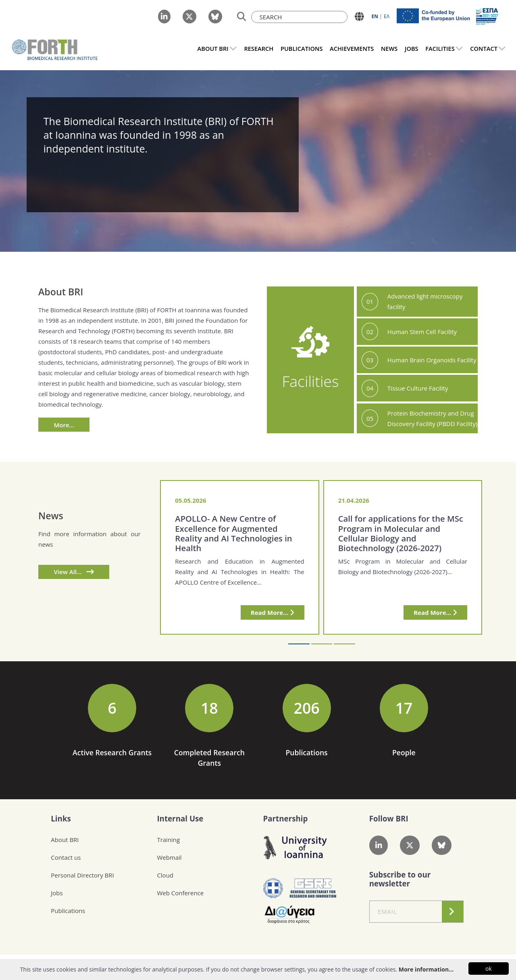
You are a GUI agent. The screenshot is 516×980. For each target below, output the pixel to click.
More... (64, 425)
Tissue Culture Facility (418, 388)
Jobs (57, 893)
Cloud (165, 875)
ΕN (375, 16)
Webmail (169, 857)
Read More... (273, 612)
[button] (299, 644)
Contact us (66, 857)
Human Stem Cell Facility (422, 332)
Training (168, 840)
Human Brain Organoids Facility (432, 360)
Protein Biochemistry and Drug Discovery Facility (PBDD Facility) (433, 418)
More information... (426, 969)
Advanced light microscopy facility (425, 301)
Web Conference (180, 893)
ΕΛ (387, 16)
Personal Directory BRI (82, 875)
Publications (68, 911)
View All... (74, 572)
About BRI (65, 840)
